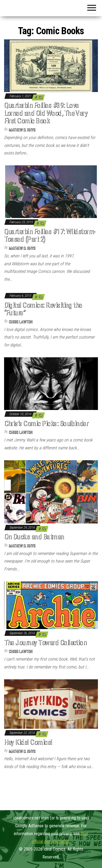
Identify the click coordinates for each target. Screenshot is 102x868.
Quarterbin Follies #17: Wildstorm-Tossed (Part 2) (50, 235)
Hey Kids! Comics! (28, 742)
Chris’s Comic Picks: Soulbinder (46, 423)
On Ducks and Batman (34, 536)
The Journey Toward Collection (45, 642)
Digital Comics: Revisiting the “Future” (43, 309)
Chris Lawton (21, 322)
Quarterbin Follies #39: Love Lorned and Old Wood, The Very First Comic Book (46, 113)
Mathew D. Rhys (22, 130)
